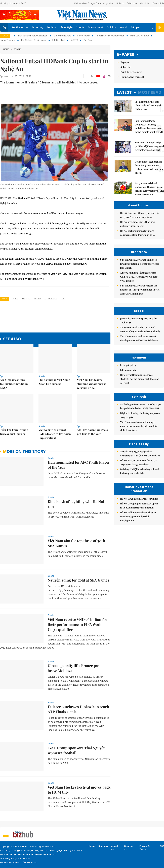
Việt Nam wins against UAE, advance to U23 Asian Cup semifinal (55, 434)
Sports (80, 27)
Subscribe (126, 67)
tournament (51, 299)
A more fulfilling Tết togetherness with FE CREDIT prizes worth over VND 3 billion (139, 277)
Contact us (129, 848)
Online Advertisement (132, 77)
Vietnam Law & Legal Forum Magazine (94, 3)
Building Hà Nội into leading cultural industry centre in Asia (140, 471)
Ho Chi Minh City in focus (34, 40)
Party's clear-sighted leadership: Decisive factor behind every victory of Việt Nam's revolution (149, 189)
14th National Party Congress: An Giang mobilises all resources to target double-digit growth (149, 126)
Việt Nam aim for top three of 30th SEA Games (76, 543)
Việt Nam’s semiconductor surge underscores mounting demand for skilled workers (139, 426)
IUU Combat (59, 40)
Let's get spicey (128, 365)
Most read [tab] (150, 92)
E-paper (126, 54)
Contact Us (158, 3)
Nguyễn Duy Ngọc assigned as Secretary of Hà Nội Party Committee (140, 453)
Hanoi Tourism (8, 40)
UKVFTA (74, 40)
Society (51, 27)
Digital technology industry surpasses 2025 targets (140, 415)
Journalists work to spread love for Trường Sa (139, 320)
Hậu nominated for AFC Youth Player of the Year (79, 465)
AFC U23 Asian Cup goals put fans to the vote (92, 432)
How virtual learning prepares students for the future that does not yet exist (139, 379)
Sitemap (103, 846)
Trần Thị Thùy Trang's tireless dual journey (14, 432)
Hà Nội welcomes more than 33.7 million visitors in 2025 (137, 224)
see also (12, 339)
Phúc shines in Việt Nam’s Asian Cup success (54, 382)
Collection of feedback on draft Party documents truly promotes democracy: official (149, 167)
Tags (4, 299)
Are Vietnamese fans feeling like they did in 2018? (14, 384)
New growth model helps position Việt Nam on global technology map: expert (149, 146)
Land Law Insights (140, 36)
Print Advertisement (131, 72)
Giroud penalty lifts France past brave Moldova (74, 668)
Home (6, 49)
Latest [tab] (124, 92)
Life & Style (66, 27)
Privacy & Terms (145, 848)
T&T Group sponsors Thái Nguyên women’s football (77, 750)
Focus (5, 36)
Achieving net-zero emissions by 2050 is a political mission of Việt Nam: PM (140, 406)
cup (63, 299)
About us (115, 848)
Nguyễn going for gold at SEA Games (78, 580)
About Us (145, 3)
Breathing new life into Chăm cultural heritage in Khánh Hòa (149, 105)
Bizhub (120, 3)
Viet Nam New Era (63, 36)
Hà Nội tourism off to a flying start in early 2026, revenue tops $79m (140, 215)
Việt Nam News (82, 15)
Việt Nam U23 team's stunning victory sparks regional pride (92, 384)
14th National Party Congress (33, 36)
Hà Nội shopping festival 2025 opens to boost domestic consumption (139, 506)
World (123, 27)
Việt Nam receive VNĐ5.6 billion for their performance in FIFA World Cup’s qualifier (77, 624)
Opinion (111, 27)
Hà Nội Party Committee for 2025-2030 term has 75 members (138, 462)
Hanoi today (84, 36)
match (37, 299)
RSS (162, 846)
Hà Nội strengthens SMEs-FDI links (139, 499)
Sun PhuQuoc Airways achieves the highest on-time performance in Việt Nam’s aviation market (140, 290)
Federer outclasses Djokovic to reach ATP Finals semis (78, 709)
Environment (95, 27)
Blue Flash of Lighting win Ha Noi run (76, 504)
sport (15, 299)
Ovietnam (132, 3)
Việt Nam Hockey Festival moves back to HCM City (79, 790)
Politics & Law (20, 27)
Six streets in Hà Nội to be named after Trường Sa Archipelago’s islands (140, 329)
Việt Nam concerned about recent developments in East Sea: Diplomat (139, 338)
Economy (38, 27)
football (26, 299)
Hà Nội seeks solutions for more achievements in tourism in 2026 (138, 233)
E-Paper (136, 27)
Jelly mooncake (128, 370)
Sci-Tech (89, 40)
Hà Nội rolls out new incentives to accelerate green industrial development (138, 516)
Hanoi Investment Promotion (110, 36)
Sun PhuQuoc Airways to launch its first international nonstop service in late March (140, 264)
